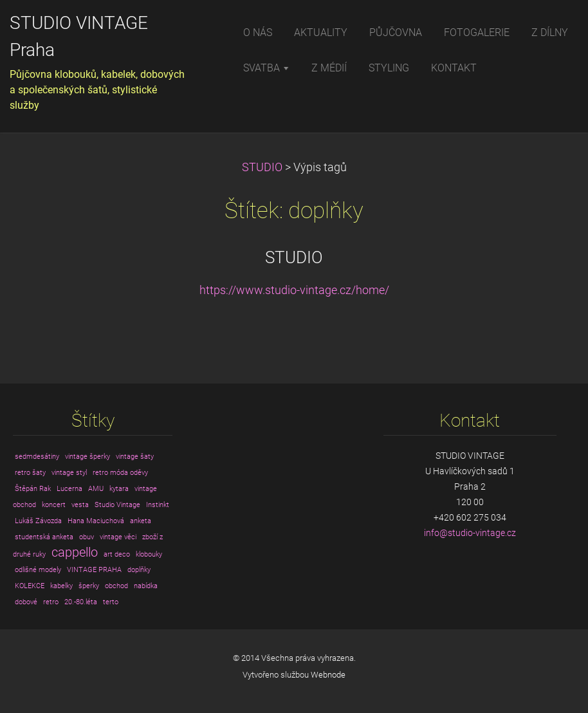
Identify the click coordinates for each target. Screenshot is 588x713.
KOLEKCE (30, 586)
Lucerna (69, 489)
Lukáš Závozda (38, 521)
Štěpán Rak (33, 489)
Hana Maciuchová (96, 521)
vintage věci (118, 537)
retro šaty (30, 473)
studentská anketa (44, 537)
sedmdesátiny (37, 457)
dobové (26, 602)
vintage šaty (135, 457)
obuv (87, 537)
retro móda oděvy (120, 473)
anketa (141, 521)
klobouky (149, 554)
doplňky (139, 570)
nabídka (146, 586)
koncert (54, 505)
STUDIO (262, 167)
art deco (117, 554)
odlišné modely (38, 570)
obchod (116, 586)
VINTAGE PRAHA (94, 570)
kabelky (61, 586)
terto (111, 602)
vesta (80, 505)
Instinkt (158, 505)
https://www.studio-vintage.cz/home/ (294, 290)
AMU (96, 489)
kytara (119, 489)
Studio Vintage (117, 505)
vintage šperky (87, 457)
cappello (75, 552)
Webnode (328, 675)
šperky (89, 586)
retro (51, 602)
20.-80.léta (81, 602)
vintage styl (69, 473)
